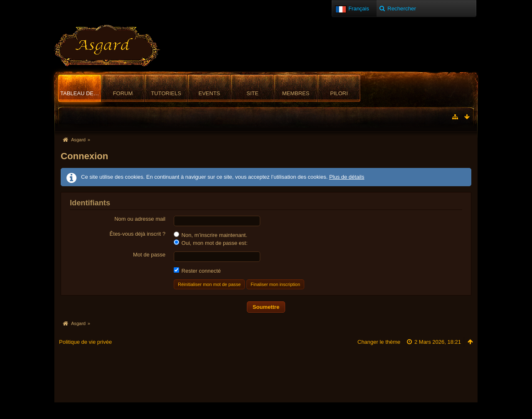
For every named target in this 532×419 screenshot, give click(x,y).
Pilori (339, 93)
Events (209, 93)
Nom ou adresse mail (140, 219)
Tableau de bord (81, 93)
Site (252, 93)
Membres (296, 93)
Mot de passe (149, 255)
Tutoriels (166, 93)
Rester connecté (197, 271)
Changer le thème (379, 342)
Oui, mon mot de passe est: (211, 243)
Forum (123, 93)
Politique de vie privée (85, 342)
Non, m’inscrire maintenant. (211, 235)
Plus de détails (347, 177)
